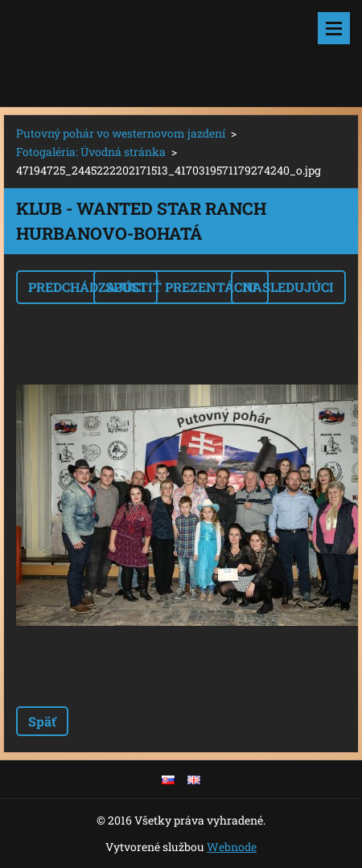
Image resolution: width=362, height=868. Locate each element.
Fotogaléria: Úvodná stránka (91, 152)
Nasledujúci (288, 287)
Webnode (232, 847)
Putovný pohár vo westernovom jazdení (121, 133)
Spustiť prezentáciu (181, 287)
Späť (42, 721)
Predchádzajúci (87, 287)
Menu (334, 28)
